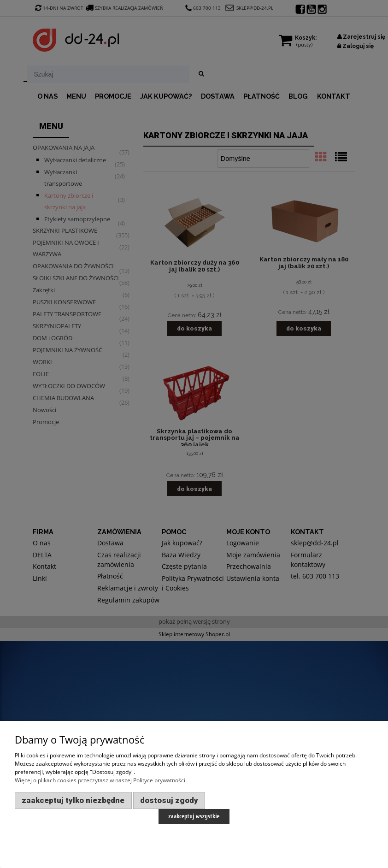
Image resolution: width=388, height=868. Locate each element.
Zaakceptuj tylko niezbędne (73, 800)
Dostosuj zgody (169, 800)
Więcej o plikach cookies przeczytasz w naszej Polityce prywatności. (101, 780)
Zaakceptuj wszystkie (194, 816)
